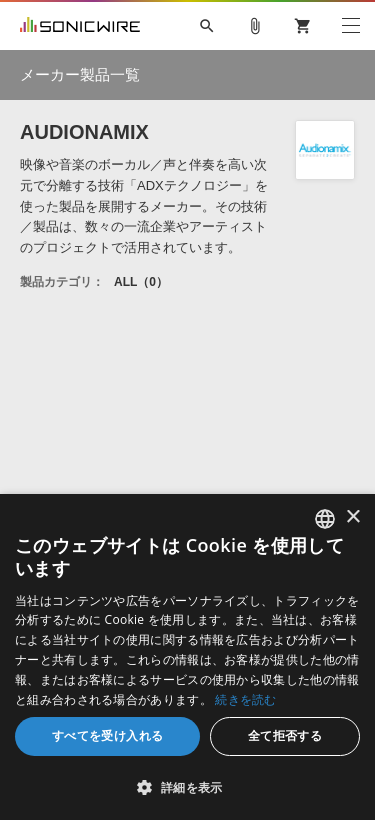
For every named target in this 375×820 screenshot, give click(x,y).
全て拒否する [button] (285, 735)
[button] (187, 787)
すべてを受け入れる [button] (108, 735)
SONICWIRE (80, 26)
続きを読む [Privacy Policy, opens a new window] (246, 699)
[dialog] (187, 657)
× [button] (352, 517)
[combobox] (325, 519)
